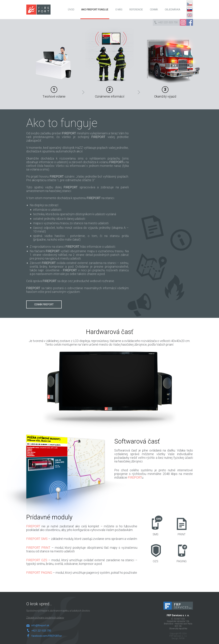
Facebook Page (190, 22)
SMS (156, 526)
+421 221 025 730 (168, 22)
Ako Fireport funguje (95, 10)
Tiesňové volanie (59, 63)
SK (190, 10)
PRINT (182, 526)
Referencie (136, 10)
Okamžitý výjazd (170, 63)
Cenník (154, 10)
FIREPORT (38, 10)
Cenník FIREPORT (44, 304)
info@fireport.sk (40, 625)
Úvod (71, 10)
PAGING (182, 553)
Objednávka (173, 10)
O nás (119, 10)
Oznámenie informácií (111, 63)
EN (190, 15)
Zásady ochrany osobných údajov (45, 618)
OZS (156, 553)
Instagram (183, 22)
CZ (190, 4)
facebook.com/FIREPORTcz (46, 636)
